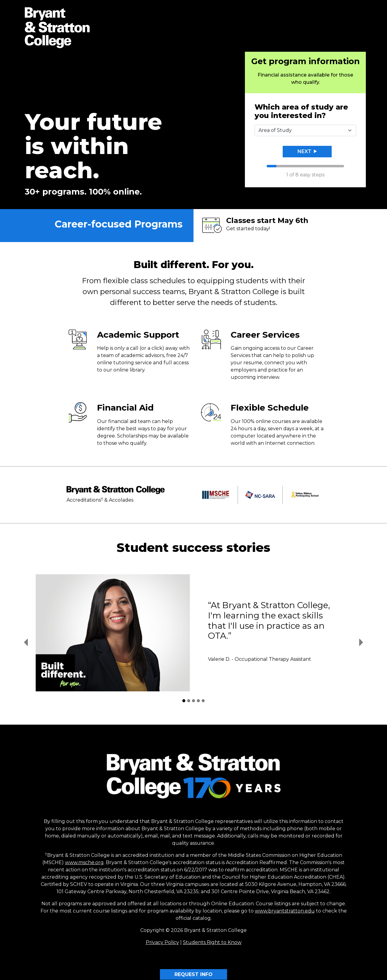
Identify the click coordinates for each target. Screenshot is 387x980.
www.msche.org (84, 862)
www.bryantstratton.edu (285, 911)
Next (307, 151)
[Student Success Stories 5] (203, 701)
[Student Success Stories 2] (189, 701)
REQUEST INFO (193, 974)
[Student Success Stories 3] (193, 701)
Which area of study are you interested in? (301, 111)
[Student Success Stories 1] (184, 701)
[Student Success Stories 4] (198, 701)
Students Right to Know (212, 942)
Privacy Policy (162, 942)
